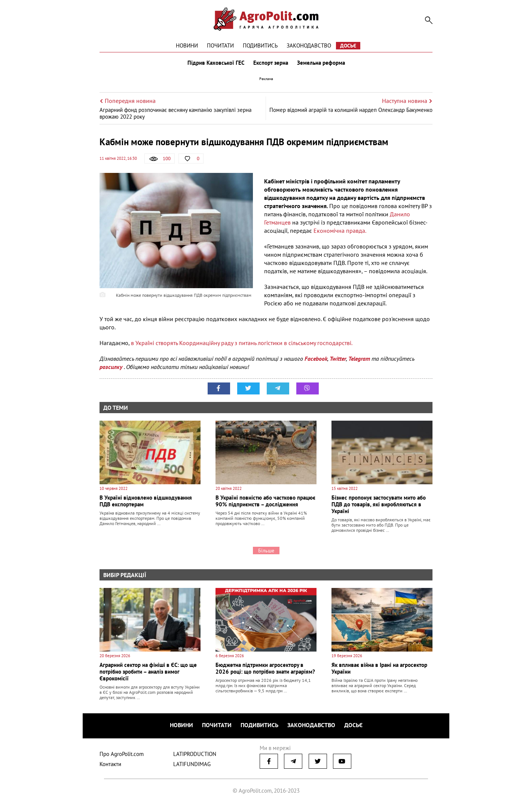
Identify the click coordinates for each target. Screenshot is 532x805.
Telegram (359, 359)
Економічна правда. (340, 231)
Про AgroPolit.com (122, 754)
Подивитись (260, 45)
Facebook (316, 359)
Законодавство (309, 45)
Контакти (110, 764)
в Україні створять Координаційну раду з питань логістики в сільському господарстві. (242, 343)
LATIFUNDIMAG (192, 764)
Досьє (348, 46)
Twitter (338, 359)
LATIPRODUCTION (195, 754)
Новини (187, 45)
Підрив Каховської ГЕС (216, 63)
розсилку (112, 367)
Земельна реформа (321, 63)
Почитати (220, 45)
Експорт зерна (271, 63)
